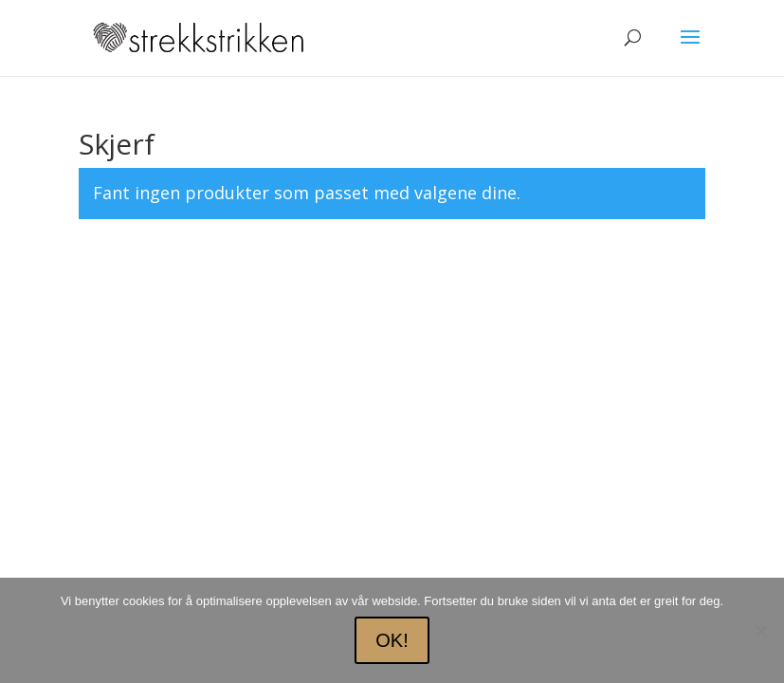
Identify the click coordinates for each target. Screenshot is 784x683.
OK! (392, 640)
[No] (760, 631)
